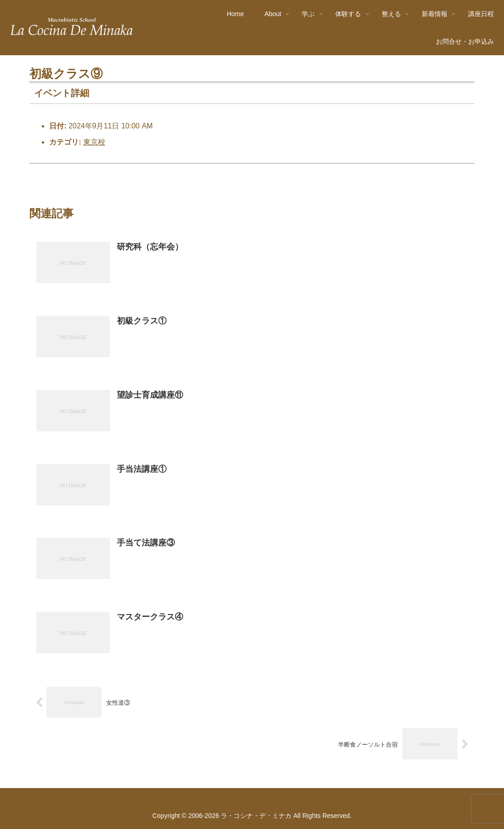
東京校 (94, 142)
